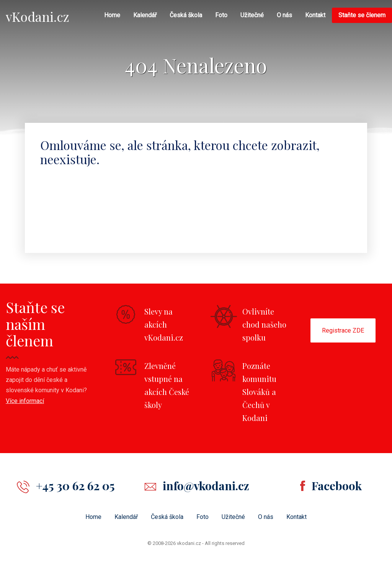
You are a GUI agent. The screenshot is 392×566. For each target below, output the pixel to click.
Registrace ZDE (343, 330)
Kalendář (145, 15)
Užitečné (252, 15)
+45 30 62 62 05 (75, 486)
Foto (221, 15)
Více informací (25, 401)
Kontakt (315, 15)
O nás (284, 15)
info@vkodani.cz (206, 486)
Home (112, 15)
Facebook (337, 486)
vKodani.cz (38, 16)
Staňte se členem (362, 15)
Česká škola (186, 15)
